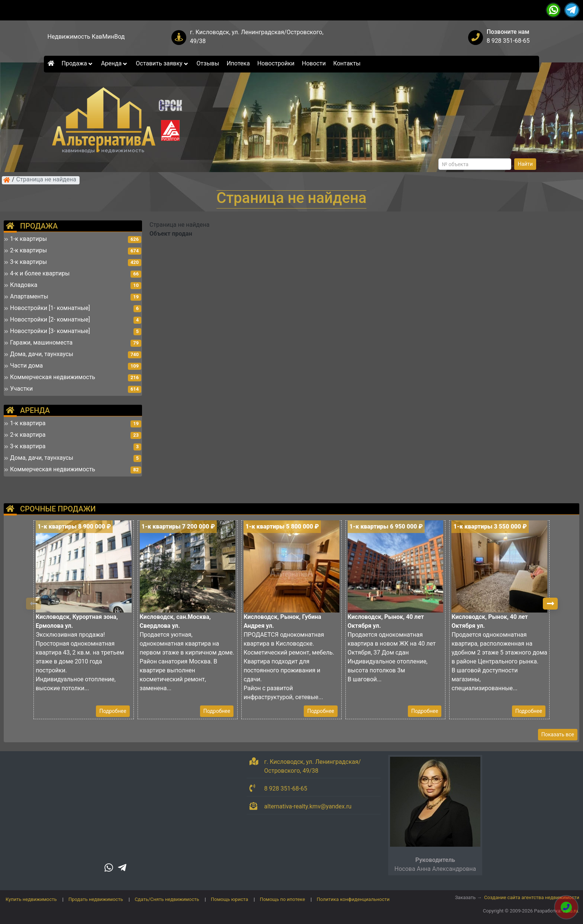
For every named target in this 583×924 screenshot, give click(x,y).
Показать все (558, 734)
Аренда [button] (115, 63)
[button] (550, 604)
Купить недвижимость (31, 899)
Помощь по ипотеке (283, 899)
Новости (314, 63)
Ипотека (238, 63)
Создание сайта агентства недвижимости (532, 897)
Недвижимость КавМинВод (86, 37)
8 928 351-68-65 (508, 41)
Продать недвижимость (96, 899)
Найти (525, 164)
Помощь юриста (229, 899)
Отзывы (208, 63)
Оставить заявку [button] (162, 63)
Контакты (347, 63)
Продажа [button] (78, 63)
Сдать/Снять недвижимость (167, 899)
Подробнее (113, 711)
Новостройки (276, 63)
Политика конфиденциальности (353, 899)
